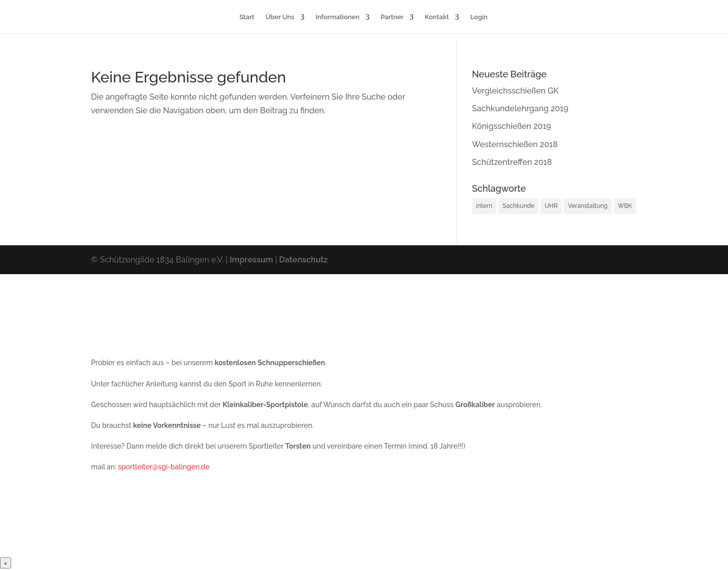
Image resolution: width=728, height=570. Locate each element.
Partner (392, 17)
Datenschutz (303, 260)
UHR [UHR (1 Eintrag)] (551, 206)
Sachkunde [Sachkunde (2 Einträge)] (518, 206)
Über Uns (280, 17)
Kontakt (437, 17)
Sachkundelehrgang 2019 (520, 108)
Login (479, 17)
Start (247, 17)
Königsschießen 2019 (512, 126)
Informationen (337, 17)
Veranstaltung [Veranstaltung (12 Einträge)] (588, 206)
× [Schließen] (6, 563)
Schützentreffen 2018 (512, 162)
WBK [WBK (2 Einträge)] (625, 206)
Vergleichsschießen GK (516, 91)
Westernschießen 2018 (515, 144)
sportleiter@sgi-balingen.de (164, 467)
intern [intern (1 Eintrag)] (484, 206)
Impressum (251, 260)
